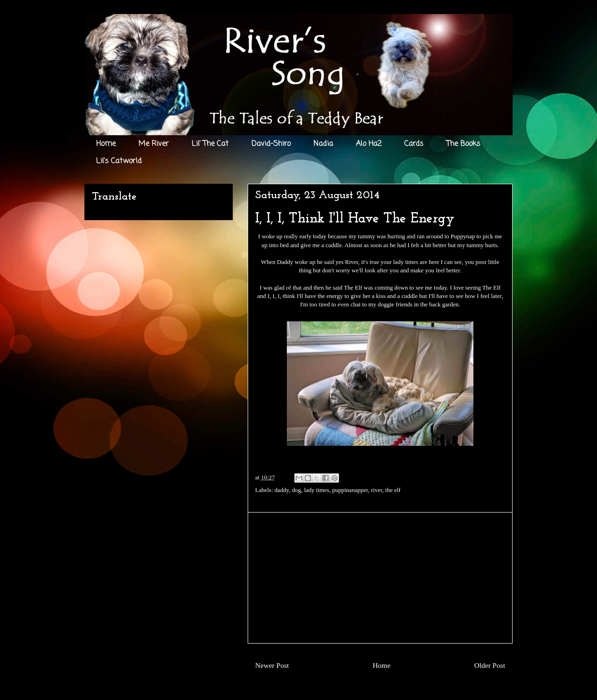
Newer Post (272, 665)
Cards (414, 144)
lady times (317, 490)
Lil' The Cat (210, 144)
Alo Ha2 (369, 144)
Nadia (323, 144)
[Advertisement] (380, 578)
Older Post (490, 665)
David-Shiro (271, 144)
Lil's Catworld (119, 161)
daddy (282, 490)
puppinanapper (350, 490)
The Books (463, 144)
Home (106, 144)
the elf (393, 490)
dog (297, 490)
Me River (154, 144)
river (376, 490)
